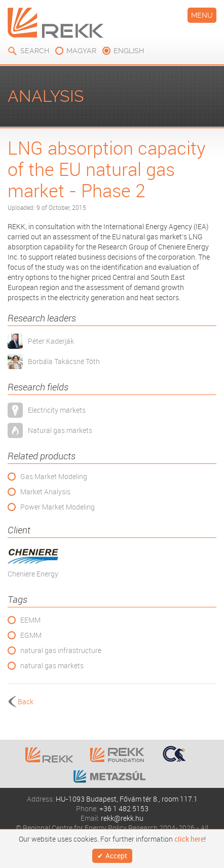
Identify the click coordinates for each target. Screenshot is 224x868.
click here (189, 839)
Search (35, 51)
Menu (202, 15)
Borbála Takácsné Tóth (64, 361)
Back (26, 701)
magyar (81, 51)
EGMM (31, 635)
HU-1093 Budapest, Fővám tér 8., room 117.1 (127, 799)
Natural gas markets (60, 430)
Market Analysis (45, 492)
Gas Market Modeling (54, 476)
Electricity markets (57, 410)
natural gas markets (52, 665)
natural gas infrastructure (61, 650)
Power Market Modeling (58, 507)
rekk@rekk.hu (122, 818)
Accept (116, 856)
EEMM (30, 620)
